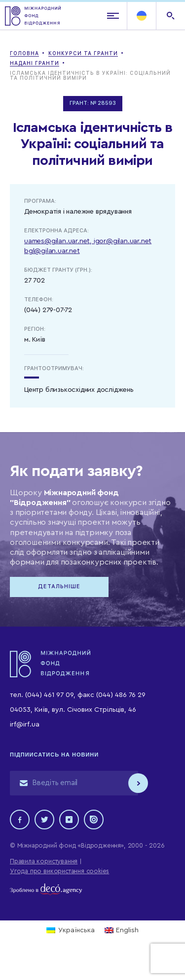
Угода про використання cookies (59, 871)
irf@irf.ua (25, 725)
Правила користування (44, 861)
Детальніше (59, 586)
